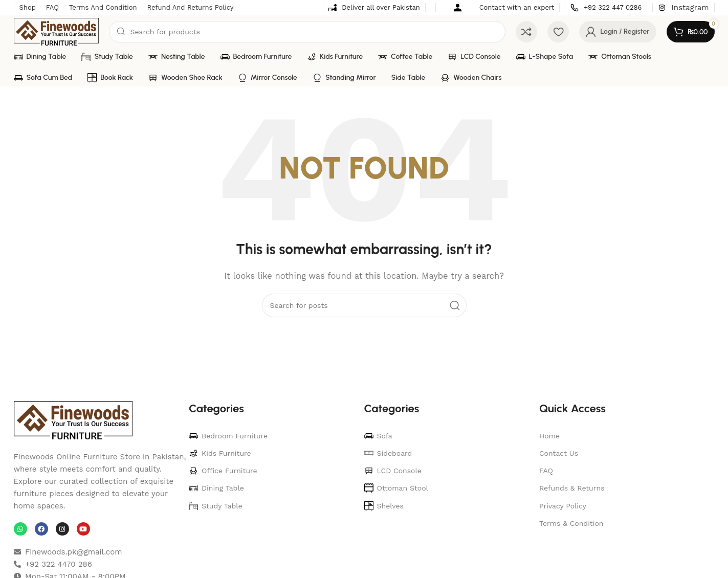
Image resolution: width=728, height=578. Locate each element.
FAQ (546, 471)
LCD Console (393, 471)
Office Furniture (223, 471)
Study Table (216, 506)
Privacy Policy (563, 506)
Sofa (378, 436)
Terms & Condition (571, 523)
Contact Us (559, 453)
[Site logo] (57, 31)
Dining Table (216, 488)
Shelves (384, 506)
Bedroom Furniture (228, 436)
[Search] (307, 32)
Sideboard (388, 453)
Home (549, 436)
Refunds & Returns (572, 488)
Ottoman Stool (396, 488)
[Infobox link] (374, 8)
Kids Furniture (220, 453)
